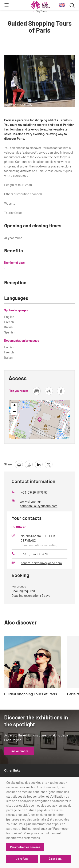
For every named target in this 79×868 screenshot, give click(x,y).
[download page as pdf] (29, 464)
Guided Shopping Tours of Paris (31, 694)
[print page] (19, 464)
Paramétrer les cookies (25, 847)
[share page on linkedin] (39, 464)
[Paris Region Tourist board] (41, 5)
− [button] (14, 412)
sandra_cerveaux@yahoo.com (41, 563)
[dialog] (39, 823)
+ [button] (14, 406)
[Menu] (7, 5)
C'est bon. (55, 859)
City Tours (41, 11)
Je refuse (22, 859)
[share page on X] (49, 464)
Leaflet (66, 438)
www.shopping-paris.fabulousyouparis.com (39, 504)
